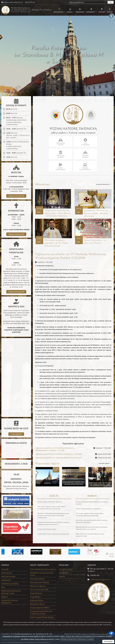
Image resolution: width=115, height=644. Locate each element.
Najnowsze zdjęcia (47, 456)
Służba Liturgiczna (38, 579)
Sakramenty (91, 10)
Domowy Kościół (37, 572)
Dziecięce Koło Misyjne (40, 575)
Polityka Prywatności (69, 639)
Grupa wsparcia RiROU (40, 600)
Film (3, 580)
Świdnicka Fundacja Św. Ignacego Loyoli (11, 585)
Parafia (70, 10)
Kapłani (4, 590)
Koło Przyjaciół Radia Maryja (42, 610)
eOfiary (110, 10)
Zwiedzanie (80, 10)
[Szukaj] (111, 2)
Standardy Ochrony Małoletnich (10, 594)
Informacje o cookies (86, 639)
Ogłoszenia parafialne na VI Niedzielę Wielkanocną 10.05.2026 (59, 446)
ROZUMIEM (108, 641)
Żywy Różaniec (36, 586)
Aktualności (59, 10)
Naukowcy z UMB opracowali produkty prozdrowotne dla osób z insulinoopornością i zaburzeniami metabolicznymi (53, 507)
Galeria (62, 569)
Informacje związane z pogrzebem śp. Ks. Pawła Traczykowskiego (57, 235)
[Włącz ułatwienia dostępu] (111, 20)
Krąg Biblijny (35, 590)
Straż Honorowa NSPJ (39, 582)
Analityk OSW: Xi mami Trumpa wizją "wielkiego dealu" (53, 526)
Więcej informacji (16, 197)
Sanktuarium (7, 566)
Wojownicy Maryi (37, 597)
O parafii (5, 562)
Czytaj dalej (16, 435)
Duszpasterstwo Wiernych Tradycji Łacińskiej (41, 605)
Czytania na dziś (66, 562)
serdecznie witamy (59, 74)
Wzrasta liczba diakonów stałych (47, 521)
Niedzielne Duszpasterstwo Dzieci (42, 567)
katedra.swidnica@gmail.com (13, 2)
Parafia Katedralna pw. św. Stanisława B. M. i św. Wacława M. (25, 10)
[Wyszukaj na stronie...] (88, 2)
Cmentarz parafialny (10, 576)
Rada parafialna (37, 593)
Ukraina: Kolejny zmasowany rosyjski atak (50, 494)
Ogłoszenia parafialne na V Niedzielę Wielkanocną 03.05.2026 (59, 450)
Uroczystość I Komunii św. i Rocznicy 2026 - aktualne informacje (97, 202)
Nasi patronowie (8, 569)
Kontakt (102, 10)
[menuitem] (59, 10)
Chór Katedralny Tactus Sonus (43, 562)
